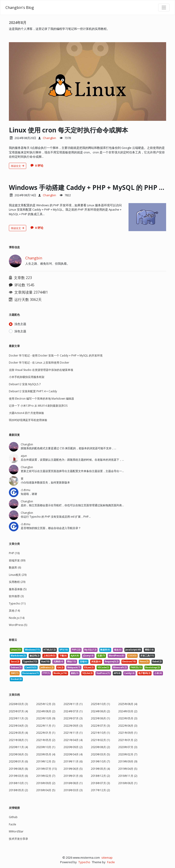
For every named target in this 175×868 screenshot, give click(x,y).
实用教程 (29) (17, 582)
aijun (24, 456)
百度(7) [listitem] (101, 656)
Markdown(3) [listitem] (18, 656)
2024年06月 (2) (100, 711)
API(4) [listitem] (117, 673)
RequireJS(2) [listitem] (112, 662)
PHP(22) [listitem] (76, 650)
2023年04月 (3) (18, 726)
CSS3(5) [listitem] (132, 656)
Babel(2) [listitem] (157, 662)
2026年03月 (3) (18, 704)
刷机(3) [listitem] (75, 673)
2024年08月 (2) (46, 711)
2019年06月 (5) (73, 769)
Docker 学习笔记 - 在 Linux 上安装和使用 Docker (39, 363)
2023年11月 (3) (18, 718)
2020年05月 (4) (46, 754)
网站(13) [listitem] (72, 662)
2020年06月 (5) (18, 754)
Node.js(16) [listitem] (60, 673)
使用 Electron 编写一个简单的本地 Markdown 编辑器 (41, 399)
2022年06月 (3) (128, 726)
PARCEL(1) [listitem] (136, 668)
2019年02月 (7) (46, 776)
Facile (13, 824)
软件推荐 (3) (16, 596)
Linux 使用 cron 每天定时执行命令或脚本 (68, 130)
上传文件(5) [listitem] (49, 656)
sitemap (107, 858)
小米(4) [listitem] (158, 673)
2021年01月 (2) (128, 740)
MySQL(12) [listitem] (90, 650)
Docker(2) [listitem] (16, 679)
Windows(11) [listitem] (32, 650)
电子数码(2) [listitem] (144, 673)
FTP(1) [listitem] (46, 673)
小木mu (26, 490)
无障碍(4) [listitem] (58, 662)
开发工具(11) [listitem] (147, 656)
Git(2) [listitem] (60, 668)
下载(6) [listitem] (63, 656)
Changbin (49, 138)
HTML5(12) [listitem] (50, 650)
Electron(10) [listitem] (129, 662)
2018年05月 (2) (18, 790)
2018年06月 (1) (128, 783)
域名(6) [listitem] (118, 650)
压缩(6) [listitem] (84, 662)
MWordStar (16, 831)
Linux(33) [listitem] (16, 650)
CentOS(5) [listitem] (31, 668)
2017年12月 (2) (100, 790)
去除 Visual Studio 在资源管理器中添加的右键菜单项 (41, 370)
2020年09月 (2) (73, 747)
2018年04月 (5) (46, 790)
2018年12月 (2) (100, 776)
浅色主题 (20, 324)
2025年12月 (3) (46, 704)
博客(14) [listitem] (149, 650)
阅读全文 (18, 166)
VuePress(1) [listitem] (103, 673)
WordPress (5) (18, 625)
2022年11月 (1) (46, 726)
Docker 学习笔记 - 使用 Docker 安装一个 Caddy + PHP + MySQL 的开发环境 (56, 355)
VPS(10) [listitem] (64, 650)
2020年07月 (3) (128, 747)
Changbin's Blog (20, 8)
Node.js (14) (17, 618)
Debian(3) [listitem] (16, 668)
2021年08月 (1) (18, 740)
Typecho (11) (17, 603)
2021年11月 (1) (73, 733)
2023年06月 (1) (100, 718)
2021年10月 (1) (100, 733)
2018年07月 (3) (100, 783)
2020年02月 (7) (128, 754)
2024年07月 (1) (73, 711)
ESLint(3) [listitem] (89, 668)
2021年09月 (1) (128, 733)
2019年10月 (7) (100, 761)
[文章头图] (87, 81)
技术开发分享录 (18, 839)
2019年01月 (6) (73, 776)
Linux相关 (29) (18, 575)
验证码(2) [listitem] (35, 656)
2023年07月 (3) (73, 718)
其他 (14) (14, 611)
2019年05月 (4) (100, 769)
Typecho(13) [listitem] (30, 662)
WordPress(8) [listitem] (117, 656)
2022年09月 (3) (73, 726)
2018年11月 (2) (128, 776)
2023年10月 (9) (46, 718)
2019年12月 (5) (46, 761)
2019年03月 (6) (18, 776)
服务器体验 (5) (18, 589)
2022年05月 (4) (18, 733)
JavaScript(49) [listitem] (133, 650)
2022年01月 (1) (46, 733)
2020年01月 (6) (18, 761)
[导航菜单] (164, 8)
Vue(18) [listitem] (45, 662)
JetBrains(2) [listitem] (47, 668)
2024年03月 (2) (128, 711)
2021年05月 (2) (46, 740)
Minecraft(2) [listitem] (120, 668)
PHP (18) (14, 553)
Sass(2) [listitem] (15, 662)
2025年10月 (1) (100, 704)
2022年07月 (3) (100, 726)
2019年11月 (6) (73, 761)
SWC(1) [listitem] (15, 673)
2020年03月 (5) (100, 754)
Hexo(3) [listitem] (144, 662)
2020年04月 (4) (73, 754)
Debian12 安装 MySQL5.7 (25, 384)
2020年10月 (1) (46, 747)
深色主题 (20, 331)
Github (13, 817)
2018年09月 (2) (46, 783)
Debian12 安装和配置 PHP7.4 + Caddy (33, 391)
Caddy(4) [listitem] (129, 673)
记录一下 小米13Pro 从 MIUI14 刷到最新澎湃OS (38, 406)
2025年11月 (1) (73, 704)
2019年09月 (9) (128, 761)
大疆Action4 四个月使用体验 (26, 413)
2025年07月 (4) (18, 711)
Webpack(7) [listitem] (74, 668)
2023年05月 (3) (128, 718)
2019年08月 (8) (18, 769)
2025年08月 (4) (128, 704)
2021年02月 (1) (100, 740)
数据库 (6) (15, 567)
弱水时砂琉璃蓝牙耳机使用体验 (28, 420)
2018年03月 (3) (73, 790)
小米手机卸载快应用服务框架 (27, 377)
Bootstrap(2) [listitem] (153, 668)
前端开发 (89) (17, 560)
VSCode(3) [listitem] (103, 668)
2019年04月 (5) (128, 769)
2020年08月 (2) (100, 747)
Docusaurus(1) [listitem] (31, 673)
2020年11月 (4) (18, 747)
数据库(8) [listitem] (105, 650)
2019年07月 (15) (46, 769)
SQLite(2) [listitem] (87, 673)
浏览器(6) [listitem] (96, 662)
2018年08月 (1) (73, 783)
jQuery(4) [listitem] (88, 656)
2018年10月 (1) (18, 783)
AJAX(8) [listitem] (75, 656)
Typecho (84, 862)
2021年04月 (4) (73, 740)
